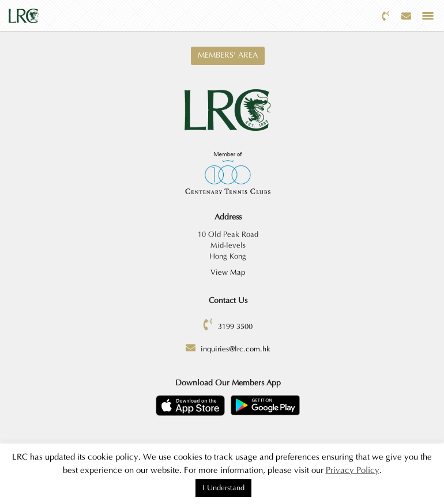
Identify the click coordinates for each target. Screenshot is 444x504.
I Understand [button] (223, 488)
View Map (228, 272)
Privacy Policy (353, 470)
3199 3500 (235, 327)
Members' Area (228, 55)
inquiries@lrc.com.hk (236, 349)
